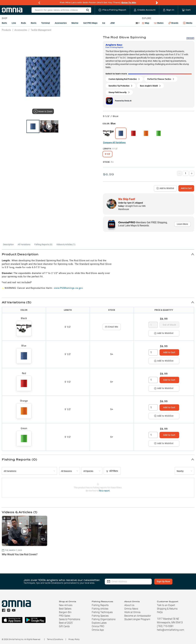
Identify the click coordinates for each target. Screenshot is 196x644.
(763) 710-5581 (165, 626)
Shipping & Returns (167, 609)
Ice (104, 23)
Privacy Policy (74, 639)
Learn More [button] (182, 224)
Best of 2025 (66, 623)
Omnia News (131, 609)
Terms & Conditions (55, 639)
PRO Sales (65, 616)
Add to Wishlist (165, 188)
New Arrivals (66, 605)
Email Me (112, 327)
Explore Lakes (99, 623)
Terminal (46, 23)
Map (146, 23)
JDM (112, 23)
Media (188, 23)
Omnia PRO (98, 626)
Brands (173, 23)
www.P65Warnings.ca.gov (68, 288)
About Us (129, 605)
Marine (75, 23)
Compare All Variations (114, 142)
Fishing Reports (100, 605)
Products (6, 30)
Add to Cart (186, 188)
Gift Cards (64, 626)
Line (14, 23)
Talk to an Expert (166, 605)
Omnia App (98, 630)
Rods (23, 23)
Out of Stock (169, 325)
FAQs (160, 612)
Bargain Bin (65, 612)
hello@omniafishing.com (171, 630)
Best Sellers (65, 609)
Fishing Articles (100, 609)
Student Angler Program (137, 619)
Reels (34, 23)
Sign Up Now (163, 581)
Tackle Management (41, 30)
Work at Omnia (132, 612)
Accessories (61, 23)
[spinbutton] (153, 325)
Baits (4, 23)
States (159, 23)
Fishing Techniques (102, 612)
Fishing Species (100, 616)
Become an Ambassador (138, 616)
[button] (98, 254)
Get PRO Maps (90, 23)
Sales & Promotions (70, 619)
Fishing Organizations (104, 619)
